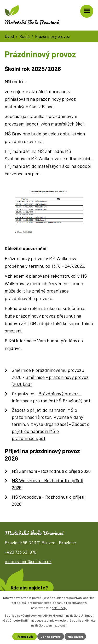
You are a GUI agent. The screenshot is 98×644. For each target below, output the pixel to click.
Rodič (24, 36)
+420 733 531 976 (21, 552)
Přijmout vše (25, 636)
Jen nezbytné (51, 636)
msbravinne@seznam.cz (28, 561)
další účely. (59, 608)
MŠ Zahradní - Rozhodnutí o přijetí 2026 (51, 471)
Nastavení (75, 636)
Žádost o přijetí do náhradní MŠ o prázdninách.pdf (51, 431)
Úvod (9, 36)
